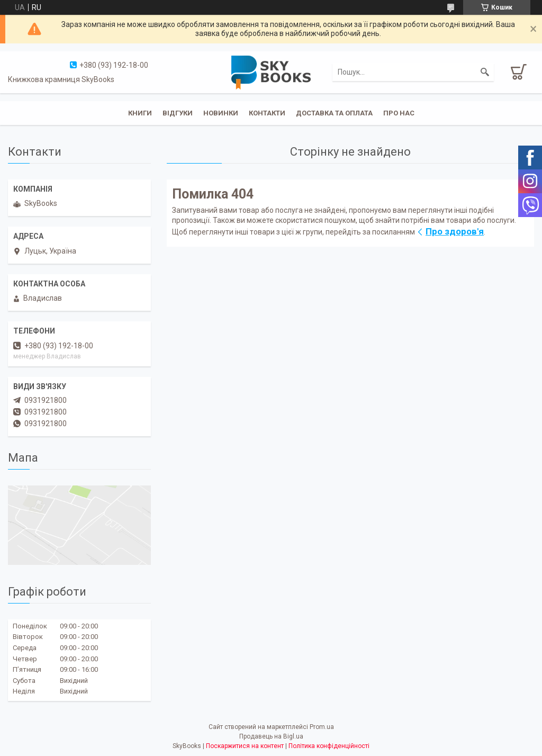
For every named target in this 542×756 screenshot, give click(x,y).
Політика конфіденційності (329, 746)
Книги (140, 113)
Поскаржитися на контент (245, 746)
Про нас (399, 113)
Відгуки (178, 113)
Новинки (221, 113)
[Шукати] (485, 72)
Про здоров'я (455, 231)
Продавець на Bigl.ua (271, 736)
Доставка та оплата (334, 113)
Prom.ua (322, 727)
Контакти (267, 113)
